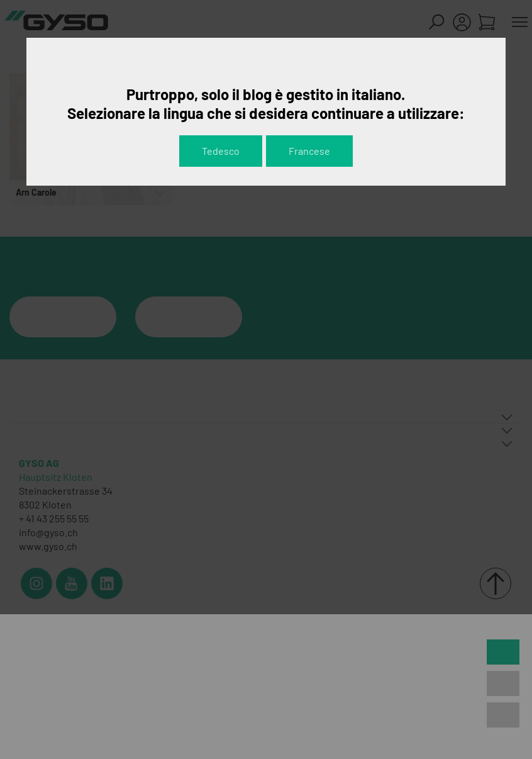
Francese (309, 151)
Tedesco (221, 151)
